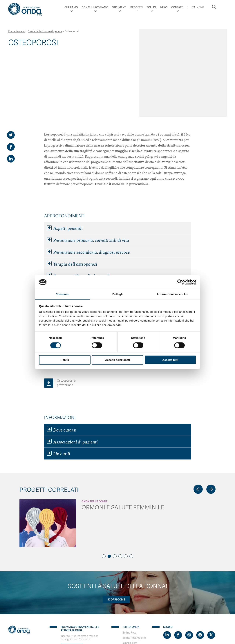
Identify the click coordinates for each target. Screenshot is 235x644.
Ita (199, 7)
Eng (207, 7)
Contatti (183, 7)
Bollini (157, 7)
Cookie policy (41, 618)
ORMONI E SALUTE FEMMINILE (123, 438)
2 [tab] (109, 487)
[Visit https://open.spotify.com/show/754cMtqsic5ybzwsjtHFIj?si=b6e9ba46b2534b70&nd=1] (200, 566)
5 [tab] (126, 487)
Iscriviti (72, 578)
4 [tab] (120, 487)
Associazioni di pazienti (72, 372)
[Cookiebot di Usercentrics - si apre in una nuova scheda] (180, 282)
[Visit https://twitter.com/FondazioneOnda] (211, 566)
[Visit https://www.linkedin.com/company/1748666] (167, 566)
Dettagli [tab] (117, 294)
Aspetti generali (65, 159)
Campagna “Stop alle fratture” (78, 206)
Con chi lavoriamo (101, 7)
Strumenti (125, 7)
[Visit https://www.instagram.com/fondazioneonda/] (189, 566)
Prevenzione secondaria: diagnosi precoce (88, 183)
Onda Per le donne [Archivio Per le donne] (94, 432)
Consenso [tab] (62, 294)
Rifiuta (65, 360)
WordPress (62, 621)
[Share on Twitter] (11, 66)
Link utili (59, 384)
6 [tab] (131, 487)
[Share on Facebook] (11, 77)
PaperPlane (33, 621)
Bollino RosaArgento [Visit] (134, 568)
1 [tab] (104, 487)
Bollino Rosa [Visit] (129, 563)
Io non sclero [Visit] (130, 574)
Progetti (142, 7)
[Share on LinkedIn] (11, 89)
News (170, 7)
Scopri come (116, 530)
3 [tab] (115, 487)
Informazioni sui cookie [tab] (173, 294)
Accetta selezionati (117, 360)
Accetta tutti (170, 360)
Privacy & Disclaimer (20, 618)
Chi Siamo (77, 7)
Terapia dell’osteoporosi (72, 194)
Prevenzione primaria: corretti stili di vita (88, 171)
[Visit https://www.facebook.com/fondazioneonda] (178, 566)
